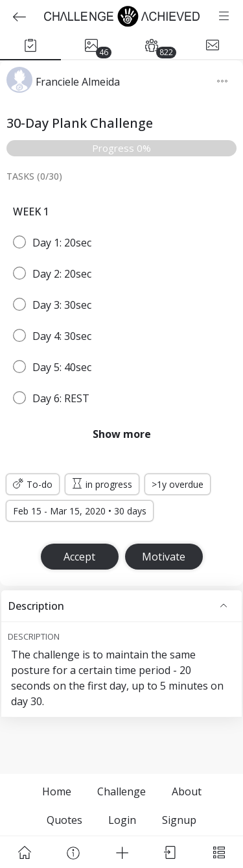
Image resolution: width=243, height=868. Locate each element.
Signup (179, 820)
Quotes (64, 820)
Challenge (121, 791)
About (187, 791)
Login (122, 820)
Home (57, 791)
